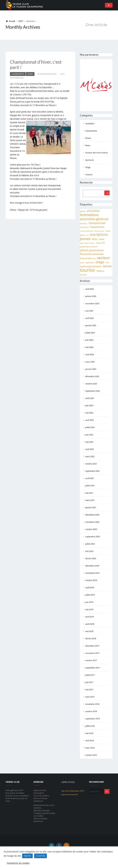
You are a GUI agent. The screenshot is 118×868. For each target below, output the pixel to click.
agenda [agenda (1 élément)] (83, 211)
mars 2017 (90, 697)
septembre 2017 (93, 668)
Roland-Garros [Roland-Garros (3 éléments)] (88, 258)
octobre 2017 (91, 660)
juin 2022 (89, 435)
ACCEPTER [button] (40, 856)
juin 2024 (89, 340)
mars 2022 (90, 456)
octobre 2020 (91, 529)
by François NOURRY (47, 74)
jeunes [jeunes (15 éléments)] (85, 239)
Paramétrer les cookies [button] (18, 863)
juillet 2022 (90, 427)
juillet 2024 (90, 333)
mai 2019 (89, 609)
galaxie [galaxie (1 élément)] (82, 235)
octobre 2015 (91, 755)
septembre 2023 (93, 391)
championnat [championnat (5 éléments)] (97, 223)
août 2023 (90, 398)
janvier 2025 (91, 325)
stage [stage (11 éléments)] (100, 262)
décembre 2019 (92, 566)
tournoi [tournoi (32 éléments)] (87, 270)
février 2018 (91, 639)
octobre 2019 (91, 580)
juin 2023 (89, 405)
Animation (90, 124)
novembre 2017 (92, 653)
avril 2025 (90, 318)
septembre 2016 (93, 719)
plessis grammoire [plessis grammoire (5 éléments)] (92, 250)
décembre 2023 (92, 376)
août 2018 (90, 624)
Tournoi (89, 174)
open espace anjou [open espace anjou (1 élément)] (87, 243)
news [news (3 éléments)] (101, 239)
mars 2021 (90, 500)
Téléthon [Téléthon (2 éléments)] (100, 271)
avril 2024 (90, 354)
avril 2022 (90, 449)
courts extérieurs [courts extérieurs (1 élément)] (87, 231)
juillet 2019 (90, 595)
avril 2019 (90, 617)
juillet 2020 (90, 544)
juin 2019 (89, 602)
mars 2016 (90, 748)
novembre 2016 (92, 704)
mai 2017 (89, 689)
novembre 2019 (92, 573)
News (30, 74)
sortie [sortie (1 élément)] (82, 263)
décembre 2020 (92, 515)
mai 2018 (89, 631)
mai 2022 (89, 442)
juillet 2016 (90, 726)
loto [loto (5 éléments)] (95, 239)
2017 (21, 21)
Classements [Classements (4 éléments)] (97, 227)
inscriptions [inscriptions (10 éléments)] (99, 235)
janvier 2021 (91, 507)
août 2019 (90, 588)
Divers (88, 138)
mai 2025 (89, 311)
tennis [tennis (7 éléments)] (107, 266)
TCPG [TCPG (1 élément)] (107, 263)
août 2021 (90, 478)
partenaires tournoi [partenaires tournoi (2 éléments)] (89, 247)
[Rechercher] (107, 193)
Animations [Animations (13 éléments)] (89, 215)
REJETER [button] (27, 856)
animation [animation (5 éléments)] (93, 211)
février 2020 (91, 558)
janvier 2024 (91, 369)
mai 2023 (89, 413)
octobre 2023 (91, 384)
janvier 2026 (91, 296)
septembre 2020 (93, 537)
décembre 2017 (92, 646)
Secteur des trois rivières (97, 153)
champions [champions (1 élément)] (84, 227)
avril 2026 (90, 289)
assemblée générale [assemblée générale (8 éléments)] (94, 219)
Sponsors (90, 160)
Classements (18, 74)
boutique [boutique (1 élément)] (83, 223)
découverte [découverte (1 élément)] (99, 231)
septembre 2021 (93, 471)
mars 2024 (90, 362)
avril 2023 (90, 420)
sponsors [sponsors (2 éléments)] (90, 262)
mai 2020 (89, 551)
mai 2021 (89, 493)
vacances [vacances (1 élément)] (83, 275)
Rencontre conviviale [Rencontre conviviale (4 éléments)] (92, 254)
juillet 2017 (90, 675)
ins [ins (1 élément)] (88, 235)
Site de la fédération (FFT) (73, 791)
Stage (88, 167)
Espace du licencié (69, 794)
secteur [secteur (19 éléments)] (103, 258)
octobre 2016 (91, 711)
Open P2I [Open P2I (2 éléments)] (100, 243)
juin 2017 (89, 682)
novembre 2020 (92, 522)
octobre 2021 (91, 464)
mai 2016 (89, 733)
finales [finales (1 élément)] (108, 231)
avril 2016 (90, 740)
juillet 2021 (90, 486)
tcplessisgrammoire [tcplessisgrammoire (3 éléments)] (91, 266)
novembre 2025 (92, 304)
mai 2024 (89, 347)
